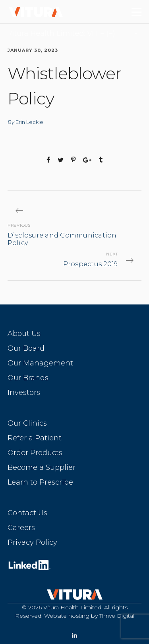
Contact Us (27, 513)
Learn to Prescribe (40, 482)
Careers (21, 528)
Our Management (40, 363)
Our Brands (28, 378)
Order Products (35, 453)
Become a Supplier (42, 467)
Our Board (26, 348)
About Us (24, 334)
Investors (24, 393)
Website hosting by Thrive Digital (89, 616)
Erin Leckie (29, 122)
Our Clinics (27, 423)
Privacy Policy (32, 542)
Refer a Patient (35, 438)
